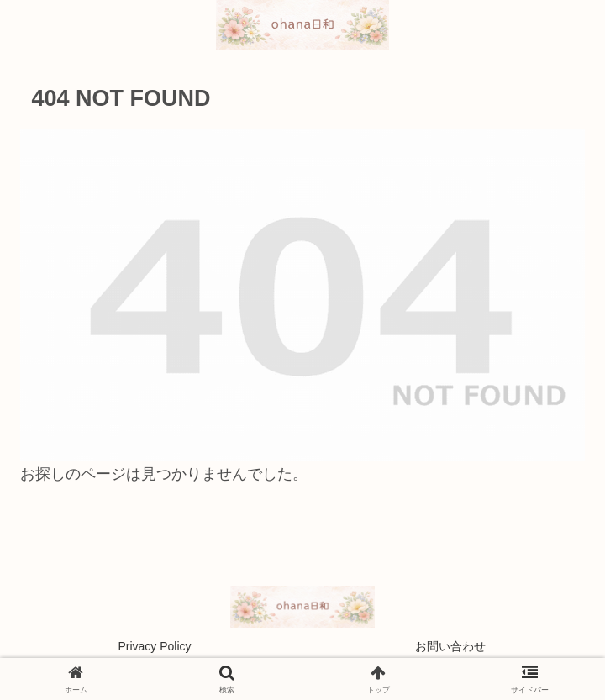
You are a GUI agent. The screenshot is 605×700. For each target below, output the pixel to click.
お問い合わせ (450, 646)
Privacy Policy (154, 646)
